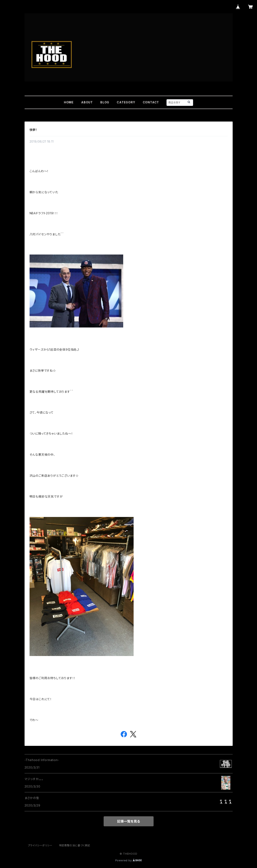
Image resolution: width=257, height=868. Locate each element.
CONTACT (151, 102)
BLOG (105, 102)
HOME (69, 102)
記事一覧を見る (129, 821)
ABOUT (87, 102)
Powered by (129, 860)
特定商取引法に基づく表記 (75, 845)
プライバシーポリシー (40, 845)
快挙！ (33, 130)
